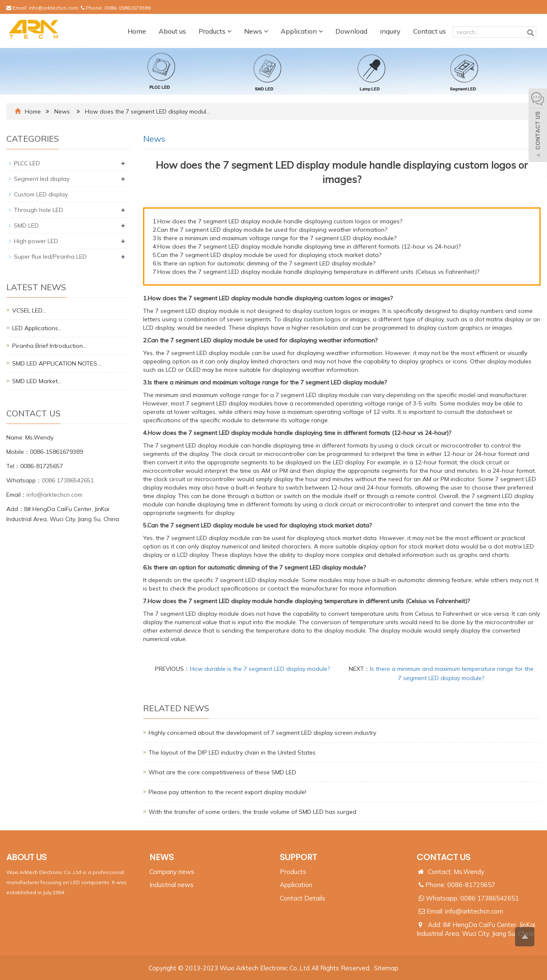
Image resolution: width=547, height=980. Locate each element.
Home (137, 31)
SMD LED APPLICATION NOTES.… (57, 363)
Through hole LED (39, 210)
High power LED (36, 241)
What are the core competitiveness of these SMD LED (222, 772)
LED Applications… (37, 328)
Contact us (430, 31)
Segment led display (42, 179)
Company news (172, 872)
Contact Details (303, 898)
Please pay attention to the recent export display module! (227, 792)
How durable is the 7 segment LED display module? (260, 669)
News (256, 31)
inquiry (390, 31)
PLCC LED (27, 163)
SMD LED (26, 225)
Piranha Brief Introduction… (49, 346)
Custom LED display (41, 194)
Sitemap (386, 968)
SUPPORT (298, 857)
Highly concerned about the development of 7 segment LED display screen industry (262, 733)
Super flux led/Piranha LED (50, 257)
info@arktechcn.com (53, 8)
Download (351, 31)
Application (302, 31)
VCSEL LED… (29, 310)
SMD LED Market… (37, 381)
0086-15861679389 (127, 8)
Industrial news (171, 885)
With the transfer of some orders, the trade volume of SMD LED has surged (252, 812)
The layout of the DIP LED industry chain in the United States (232, 752)
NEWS (162, 857)
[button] (229, 31)
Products (215, 31)
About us (172, 31)
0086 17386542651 (68, 480)
